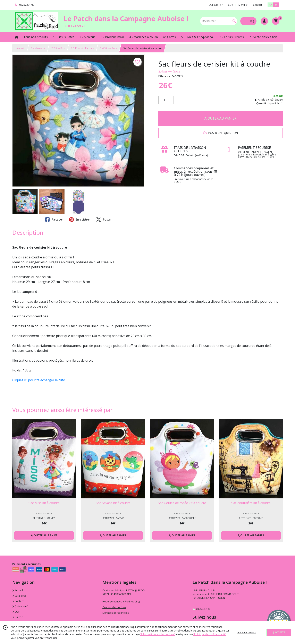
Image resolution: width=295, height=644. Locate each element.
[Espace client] (264, 21)
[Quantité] (166, 100)
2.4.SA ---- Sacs (108, 48)
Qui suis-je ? (20, 606)
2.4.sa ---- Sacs (169, 71)
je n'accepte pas (246, 632)
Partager (54, 220)
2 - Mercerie (38, 48)
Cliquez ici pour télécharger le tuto (39, 380)
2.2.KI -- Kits (58, 48)
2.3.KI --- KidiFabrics (82, 48)
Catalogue (19, 596)
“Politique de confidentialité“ (210, 634)
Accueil (20, 48)
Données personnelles (116, 613)
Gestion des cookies (114, 607)
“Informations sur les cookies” (158, 634)
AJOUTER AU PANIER (220, 118)
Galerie (18, 617)
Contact (258, 5)
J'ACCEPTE (279, 632)
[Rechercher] (234, 21)
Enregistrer (79, 220)
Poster (104, 220)
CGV (16, 612)
